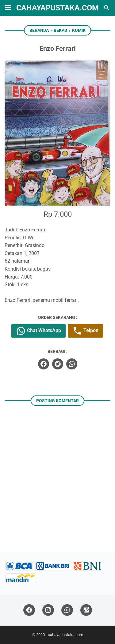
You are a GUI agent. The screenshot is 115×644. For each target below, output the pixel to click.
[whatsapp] (72, 364)
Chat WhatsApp (38, 331)
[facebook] (44, 364)
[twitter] (58, 364)
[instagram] (48, 610)
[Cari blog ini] (107, 8)
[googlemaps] (86, 610)
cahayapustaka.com (57, 8)
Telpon (85, 331)
